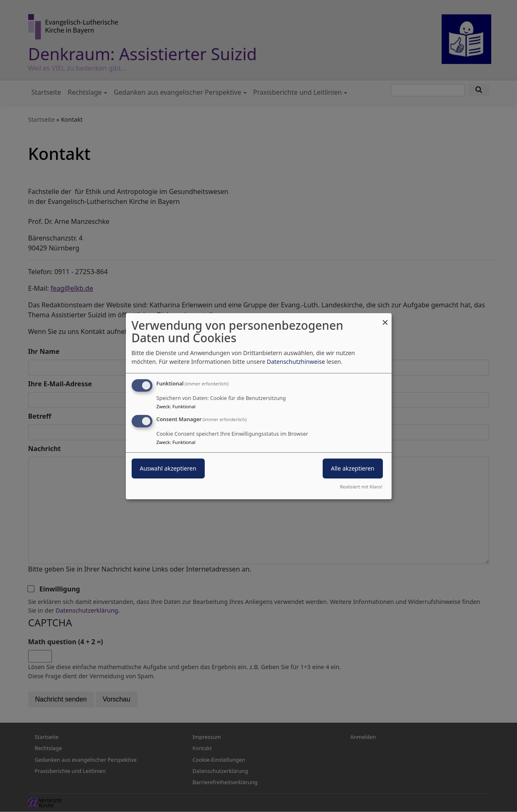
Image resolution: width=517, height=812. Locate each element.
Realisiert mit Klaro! (361, 487)
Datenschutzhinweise (296, 362)
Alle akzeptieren (353, 468)
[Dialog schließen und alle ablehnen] (385, 318)
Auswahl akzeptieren (168, 468)
